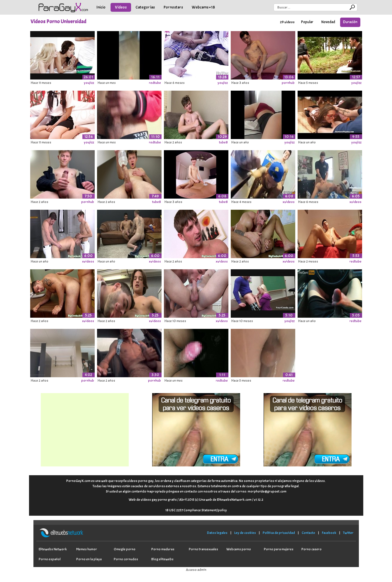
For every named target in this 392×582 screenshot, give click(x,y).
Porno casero (312, 549)
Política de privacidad (279, 533)
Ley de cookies (245, 533)
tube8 (223, 142)
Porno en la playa (89, 559)
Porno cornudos (126, 559)
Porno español (50, 559)
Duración (350, 22)
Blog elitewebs (162, 559)
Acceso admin (196, 570)
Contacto (308, 533)
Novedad (328, 22)
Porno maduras (163, 549)
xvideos (289, 202)
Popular (307, 22)
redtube (155, 83)
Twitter (348, 533)
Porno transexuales (203, 549)
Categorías (145, 7)
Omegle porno (125, 549)
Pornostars (173, 7)
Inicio (101, 7)
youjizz (89, 83)
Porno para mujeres (279, 549)
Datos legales (217, 533)
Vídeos (121, 7)
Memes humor (87, 549)
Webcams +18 (203, 7)
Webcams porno (239, 549)
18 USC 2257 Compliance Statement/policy (196, 510)
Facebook (329, 533)
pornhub (288, 83)
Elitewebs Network (53, 549)
